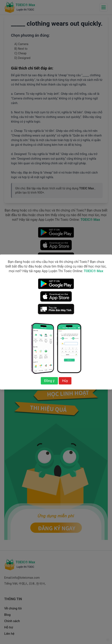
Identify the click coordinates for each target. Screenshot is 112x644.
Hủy (65, 381)
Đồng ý (49, 381)
